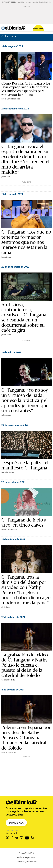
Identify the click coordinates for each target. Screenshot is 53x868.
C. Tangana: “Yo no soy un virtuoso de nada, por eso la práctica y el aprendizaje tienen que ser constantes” (25, 400)
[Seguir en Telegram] (16, 838)
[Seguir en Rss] (33, 838)
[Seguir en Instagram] (21, 838)
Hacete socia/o (38, 29)
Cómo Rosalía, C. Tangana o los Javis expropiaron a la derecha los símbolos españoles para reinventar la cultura (26, 89)
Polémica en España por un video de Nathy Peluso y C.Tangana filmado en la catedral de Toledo (26, 738)
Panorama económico (32, 2)
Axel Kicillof (21, 2)
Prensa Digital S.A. (26, 853)
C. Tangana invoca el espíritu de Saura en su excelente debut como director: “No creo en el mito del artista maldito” (25, 159)
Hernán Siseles (8, 472)
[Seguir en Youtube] (27, 838)
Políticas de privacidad (27, 857)
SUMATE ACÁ (16, 823)
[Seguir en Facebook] (12, 838)
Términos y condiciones (26, 862)
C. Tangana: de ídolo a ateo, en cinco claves (24, 522)
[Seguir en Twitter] (7, 838)
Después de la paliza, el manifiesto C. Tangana (25, 465)
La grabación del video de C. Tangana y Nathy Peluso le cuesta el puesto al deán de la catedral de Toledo (25, 665)
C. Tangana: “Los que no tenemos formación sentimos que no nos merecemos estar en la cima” (26, 242)
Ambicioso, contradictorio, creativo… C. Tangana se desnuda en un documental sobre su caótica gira (24, 317)
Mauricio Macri (43, 2)
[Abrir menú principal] (48, 28)
